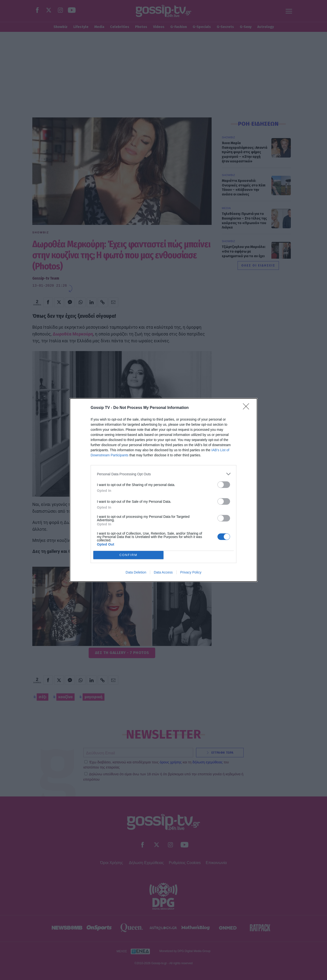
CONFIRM (128, 555)
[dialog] (163, 490)
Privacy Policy (191, 572)
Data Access (163, 572)
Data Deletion (136, 572)
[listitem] (163, 474)
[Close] (248, 408)
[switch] (224, 485)
